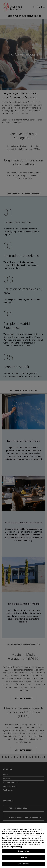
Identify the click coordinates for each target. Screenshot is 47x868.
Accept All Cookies (23, 864)
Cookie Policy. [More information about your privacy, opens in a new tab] (17, 847)
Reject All (23, 858)
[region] (23, 846)
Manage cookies (24, 851)
